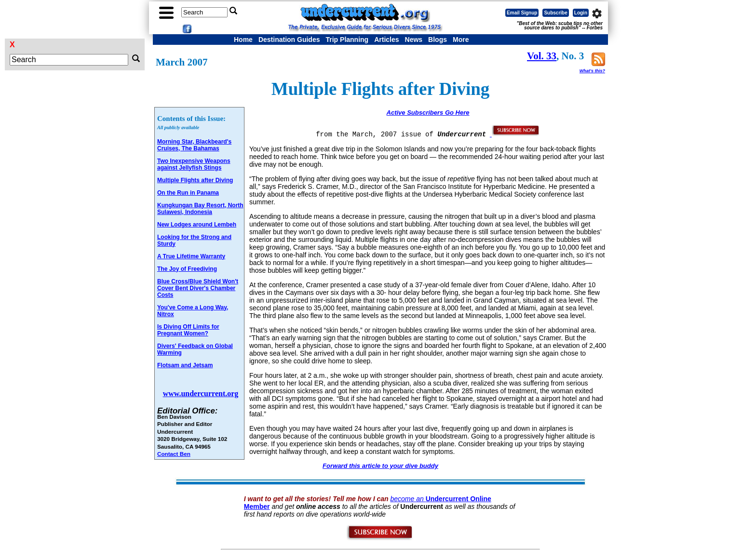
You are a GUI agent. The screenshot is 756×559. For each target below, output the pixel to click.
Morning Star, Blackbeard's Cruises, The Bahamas (194, 145)
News (414, 40)
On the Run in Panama (188, 193)
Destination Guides (289, 40)
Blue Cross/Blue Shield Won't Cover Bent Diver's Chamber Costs (198, 288)
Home (243, 40)
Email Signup (522, 13)
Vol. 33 (542, 56)
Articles (386, 40)
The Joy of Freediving (187, 269)
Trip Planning (347, 40)
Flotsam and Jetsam (185, 365)
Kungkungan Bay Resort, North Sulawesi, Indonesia (200, 209)
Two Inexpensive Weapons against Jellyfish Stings (194, 164)
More (461, 40)
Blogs (438, 40)
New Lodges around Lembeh (197, 225)
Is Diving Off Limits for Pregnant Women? (188, 330)
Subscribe (555, 13)
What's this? (592, 71)
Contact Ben (174, 454)
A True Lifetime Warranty (191, 256)
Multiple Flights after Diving (195, 180)
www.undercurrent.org (201, 393)
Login (581, 13)
